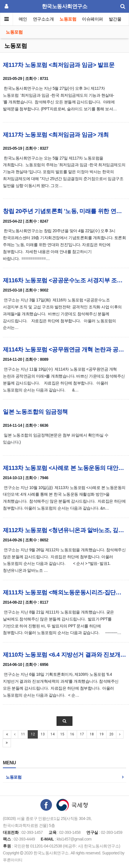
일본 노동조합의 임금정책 (35, 412)
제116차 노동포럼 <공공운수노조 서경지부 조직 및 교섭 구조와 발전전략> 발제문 (64, 280)
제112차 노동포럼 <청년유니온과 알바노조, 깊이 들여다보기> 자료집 (64, 530)
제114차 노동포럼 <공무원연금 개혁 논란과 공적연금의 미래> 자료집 (64, 349)
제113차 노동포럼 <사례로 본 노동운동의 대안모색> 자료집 (64, 468)
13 (43, 734)
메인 (23, 19)
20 (111, 734)
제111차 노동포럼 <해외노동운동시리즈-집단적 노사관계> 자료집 (64, 592)
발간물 (115, 19)
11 (23, 734)
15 (62, 734)
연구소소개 (43, 19)
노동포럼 (68, 19)
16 (72, 734)
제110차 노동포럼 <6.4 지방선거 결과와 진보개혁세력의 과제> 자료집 (64, 655)
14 (52, 734)
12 (33, 734)
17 (82, 734)
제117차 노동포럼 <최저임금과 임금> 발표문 (59, 65)
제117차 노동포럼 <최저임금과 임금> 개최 (56, 135)
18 (92, 734)
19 (101, 734)
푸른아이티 (13, 860)
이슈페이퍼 (93, 19)
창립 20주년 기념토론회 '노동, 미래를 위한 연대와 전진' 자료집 (64, 211)
